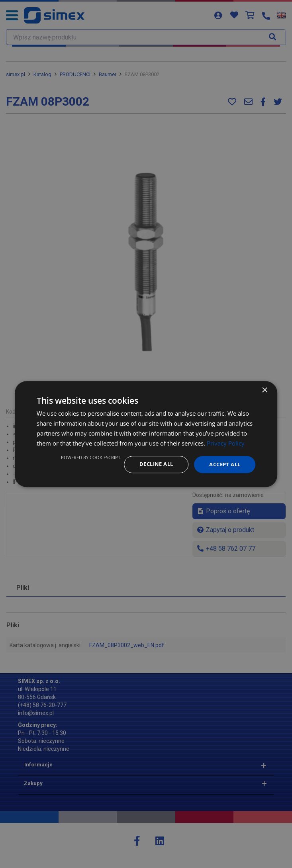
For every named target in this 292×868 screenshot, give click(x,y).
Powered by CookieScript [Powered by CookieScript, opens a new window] (83, 457)
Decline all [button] (151, 464)
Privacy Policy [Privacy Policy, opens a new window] (226, 443)
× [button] (264, 390)
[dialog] (146, 434)
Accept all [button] (223, 464)
